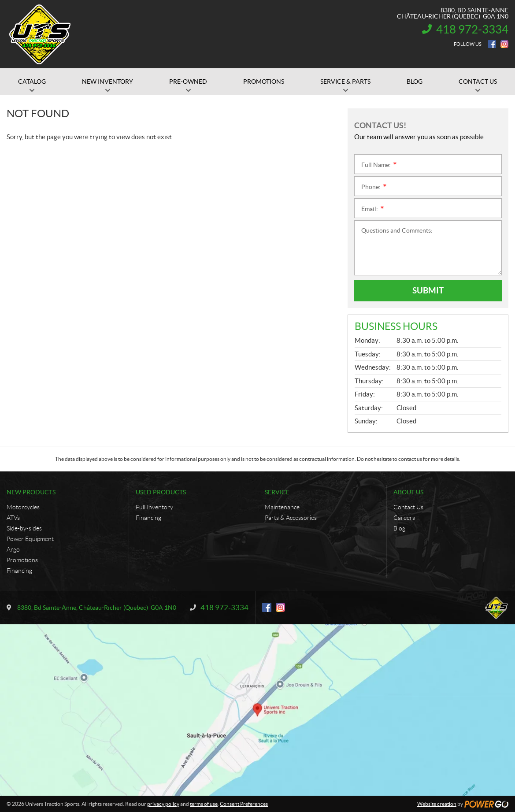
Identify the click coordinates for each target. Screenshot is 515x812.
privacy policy (163, 804)
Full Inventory (154, 507)
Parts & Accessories (291, 518)
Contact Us (408, 507)
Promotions (22, 560)
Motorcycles (23, 507)
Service (277, 492)
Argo (13, 549)
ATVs (13, 518)
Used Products (161, 492)
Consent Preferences (244, 804)
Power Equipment (30, 539)
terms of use (204, 804)
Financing (19, 571)
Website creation (437, 804)
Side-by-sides (24, 528)
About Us (408, 492)
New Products (31, 492)
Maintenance (282, 507)
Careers (404, 518)
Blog (399, 528)
